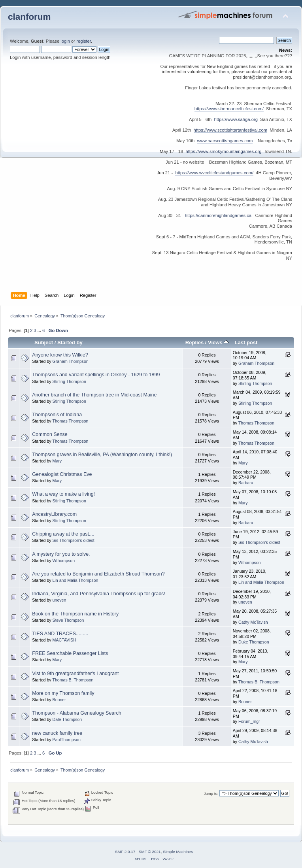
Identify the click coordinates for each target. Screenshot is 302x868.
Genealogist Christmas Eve (62, 474)
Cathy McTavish (253, 622)
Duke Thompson (254, 642)
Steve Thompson (68, 620)
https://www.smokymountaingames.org (223, 151)
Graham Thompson (71, 361)
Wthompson (64, 560)
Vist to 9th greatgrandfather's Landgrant (75, 674)
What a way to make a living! (63, 494)
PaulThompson (67, 740)
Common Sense (50, 434)
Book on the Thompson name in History (75, 614)
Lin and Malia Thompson (75, 580)
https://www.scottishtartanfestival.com (230, 130)
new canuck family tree (57, 733)
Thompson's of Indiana (57, 415)
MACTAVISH (64, 640)
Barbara (246, 483)
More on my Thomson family (63, 693)
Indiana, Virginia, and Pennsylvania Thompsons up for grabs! (98, 594)
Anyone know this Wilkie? (60, 355)
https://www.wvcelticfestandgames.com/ (214, 173)
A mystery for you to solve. (61, 554)
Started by (70, 342)
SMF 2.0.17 (125, 852)
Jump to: (211, 793)
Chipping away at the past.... (63, 534)
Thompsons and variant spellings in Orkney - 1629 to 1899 (96, 375)
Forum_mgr (249, 721)
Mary (57, 461)
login (65, 41)
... (40, 330)
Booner (59, 700)
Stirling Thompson (69, 381)
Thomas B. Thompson (73, 680)
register (84, 41)
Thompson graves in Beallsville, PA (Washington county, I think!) (102, 455)
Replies (194, 342)
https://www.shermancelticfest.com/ (229, 109)
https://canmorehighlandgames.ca (218, 215)
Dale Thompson (67, 719)
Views (218, 342)
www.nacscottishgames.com (225, 141)
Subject (44, 342)
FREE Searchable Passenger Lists (70, 653)
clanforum (29, 17)
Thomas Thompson (70, 421)
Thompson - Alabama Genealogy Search (76, 713)
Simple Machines (178, 852)
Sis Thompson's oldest (74, 540)
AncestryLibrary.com (54, 514)
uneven (59, 600)
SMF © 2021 (150, 852)
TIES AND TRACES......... (60, 634)
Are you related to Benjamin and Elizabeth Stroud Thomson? (98, 574)
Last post (246, 342)
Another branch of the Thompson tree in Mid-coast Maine (94, 395)
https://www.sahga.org (236, 119)
